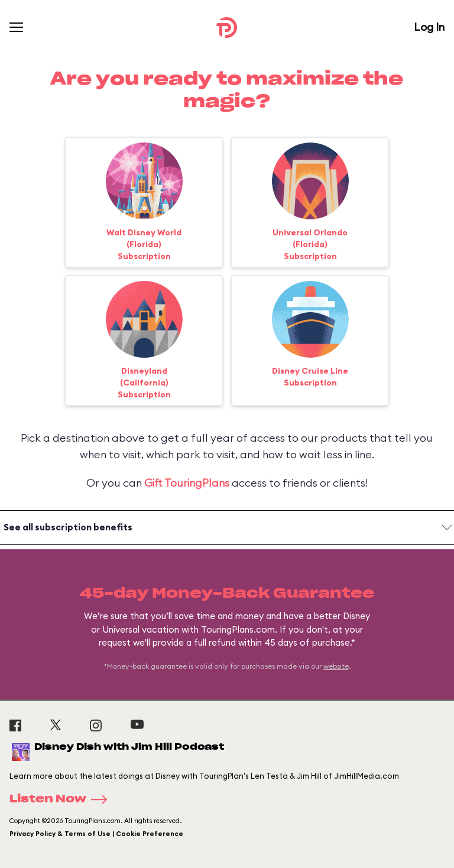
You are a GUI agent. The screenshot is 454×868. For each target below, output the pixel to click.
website (336, 666)
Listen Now (62, 799)
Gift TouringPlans (187, 483)
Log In (429, 27)
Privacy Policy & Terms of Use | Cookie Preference (96, 834)
